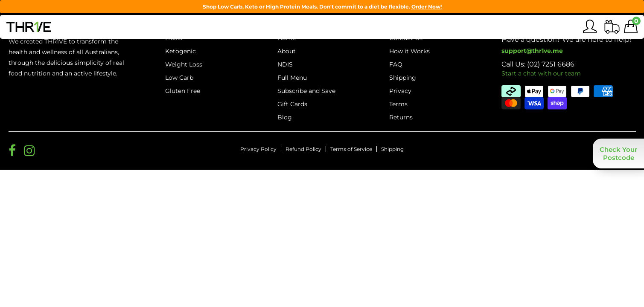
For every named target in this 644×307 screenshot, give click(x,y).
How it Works (409, 51)
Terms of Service (351, 149)
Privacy (400, 91)
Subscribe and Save (306, 91)
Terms (398, 104)
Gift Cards (292, 104)
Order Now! (427, 7)
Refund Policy (303, 149)
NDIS (285, 64)
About (287, 51)
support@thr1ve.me (532, 51)
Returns (401, 117)
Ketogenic (181, 51)
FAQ (396, 64)
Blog (285, 117)
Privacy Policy (258, 149)
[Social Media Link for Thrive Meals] (12, 151)
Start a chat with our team (541, 73)
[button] (618, 153)
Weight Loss (184, 64)
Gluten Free (183, 91)
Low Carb (179, 78)
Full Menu (292, 78)
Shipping (392, 149)
